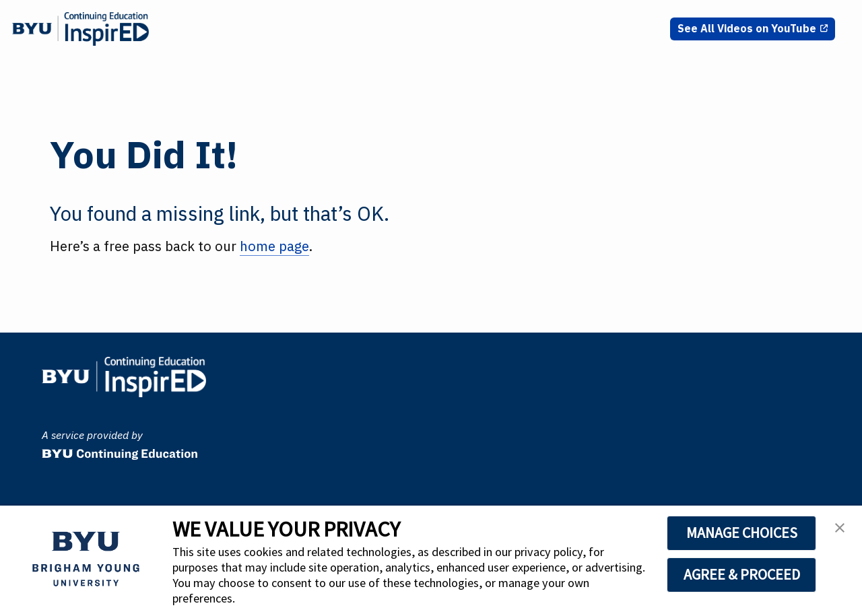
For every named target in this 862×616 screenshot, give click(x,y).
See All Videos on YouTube (747, 28)
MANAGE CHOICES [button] (742, 533)
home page (274, 246)
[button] (840, 532)
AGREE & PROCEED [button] (742, 574)
